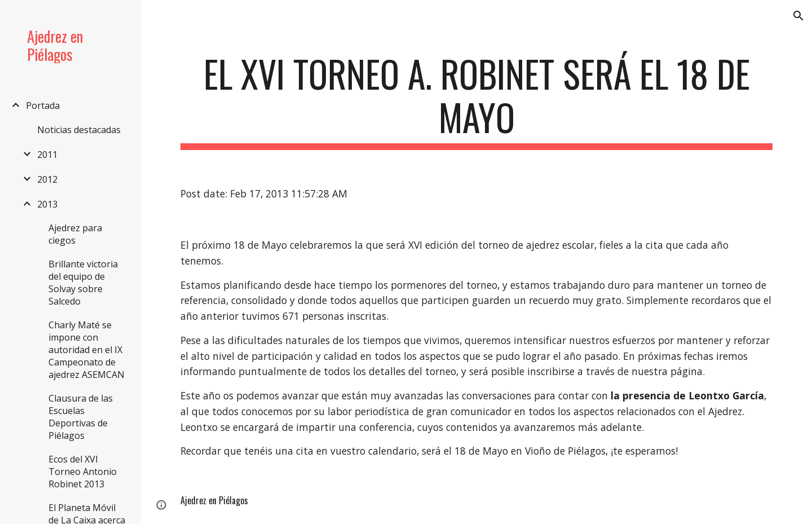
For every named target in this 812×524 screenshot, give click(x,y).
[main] (477, 101)
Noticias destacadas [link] (79, 130)
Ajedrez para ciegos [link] (75, 234)
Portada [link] (43, 105)
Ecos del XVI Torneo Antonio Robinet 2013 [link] (83, 472)
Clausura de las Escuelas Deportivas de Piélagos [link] (81, 417)
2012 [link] (47, 179)
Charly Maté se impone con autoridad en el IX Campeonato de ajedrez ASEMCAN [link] (87, 350)
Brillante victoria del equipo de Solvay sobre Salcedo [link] (83, 283)
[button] (798, 16)
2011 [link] (47, 155)
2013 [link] (47, 204)
